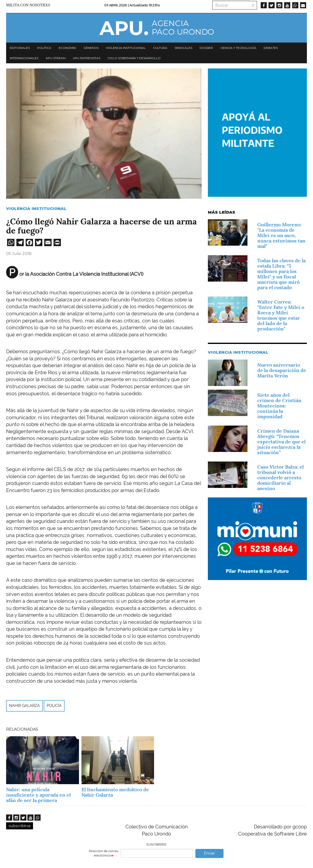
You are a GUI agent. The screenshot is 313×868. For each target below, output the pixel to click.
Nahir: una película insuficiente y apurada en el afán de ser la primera (38, 795)
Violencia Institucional (36, 209)
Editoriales (20, 48)
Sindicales (183, 48)
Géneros (91, 48)
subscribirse (20, 826)
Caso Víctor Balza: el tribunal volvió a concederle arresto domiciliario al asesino (280, 478)
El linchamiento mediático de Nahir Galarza (115, 792)
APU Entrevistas (87, 58)
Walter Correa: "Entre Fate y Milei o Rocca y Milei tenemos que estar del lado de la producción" (281, 315)
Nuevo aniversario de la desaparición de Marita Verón (282, 370)
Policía (54, 706)
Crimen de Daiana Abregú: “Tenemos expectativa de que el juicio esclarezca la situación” (281, 442)
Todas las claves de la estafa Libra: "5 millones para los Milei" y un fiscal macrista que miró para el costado (281, 274)
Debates (271, 48)
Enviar (210, 853)
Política (44, 48)
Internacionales (24, 58)
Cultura (160, 48)
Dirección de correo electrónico (104, 853)
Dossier (206, 48)
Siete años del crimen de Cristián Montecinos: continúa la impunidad (279, 406)
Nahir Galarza (24, 706)
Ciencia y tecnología (238, 48)
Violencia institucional (126, 48)
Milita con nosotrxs (28, 5)
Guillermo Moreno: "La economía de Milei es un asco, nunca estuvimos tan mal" (281, 235)
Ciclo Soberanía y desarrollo (134, 58)
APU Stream (56, 58)
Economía (67, 48)
